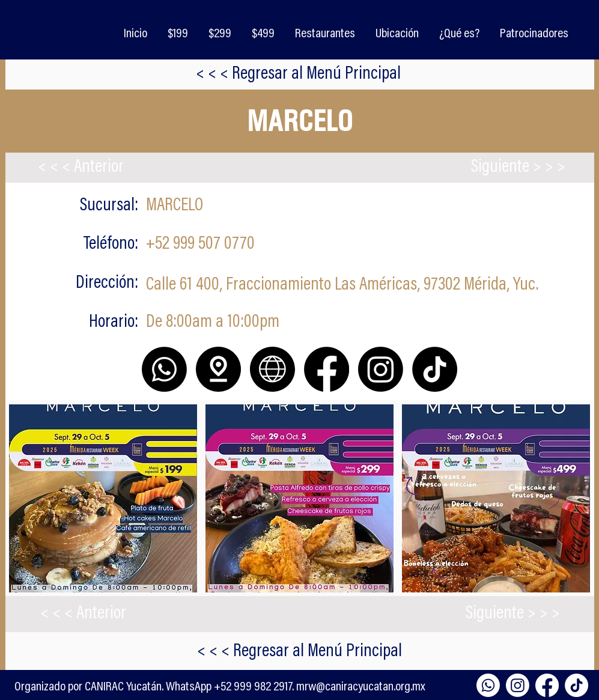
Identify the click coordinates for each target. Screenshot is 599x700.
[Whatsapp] (488, 685)
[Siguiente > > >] (518, 168)
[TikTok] (576, 685)
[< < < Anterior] (81, 168)
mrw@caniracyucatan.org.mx (361, 687)
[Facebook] (547, 685)
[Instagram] (518, 685)
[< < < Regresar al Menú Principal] (299, 75)
